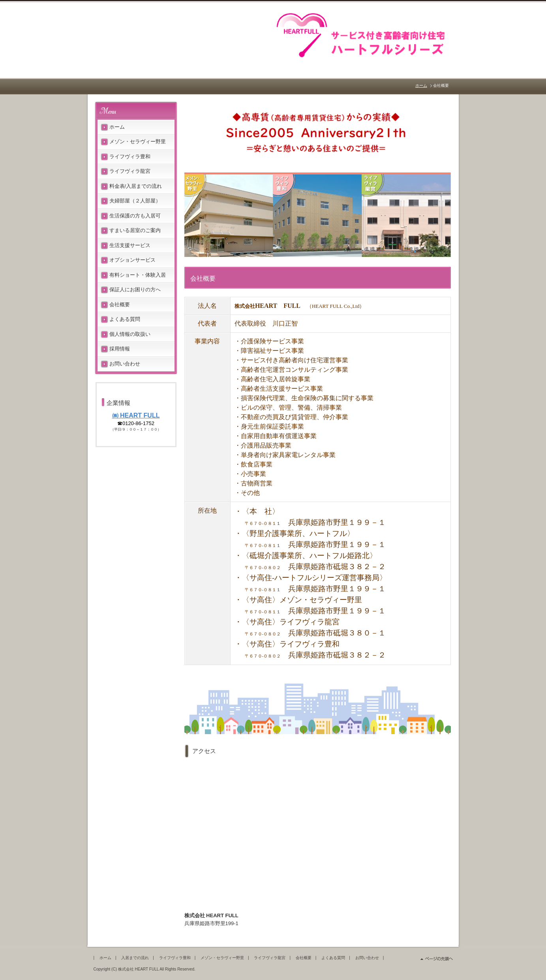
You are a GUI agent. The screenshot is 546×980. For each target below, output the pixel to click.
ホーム (421, 85)
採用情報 (120, 349)
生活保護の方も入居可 (135, 216)
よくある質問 (125, 319)
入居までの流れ (135, 958)
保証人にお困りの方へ (135, 290)
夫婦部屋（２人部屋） (135, 201)
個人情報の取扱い (130, 334)
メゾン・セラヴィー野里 (138, 141)
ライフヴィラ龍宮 (130, 171)
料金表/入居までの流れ (136, 186)
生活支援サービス (130, 245)
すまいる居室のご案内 (135, 230)
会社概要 (120, 304)
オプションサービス (132, 260)
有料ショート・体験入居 (138, 275)
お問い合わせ (125, 364)
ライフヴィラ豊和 (130, 156)
